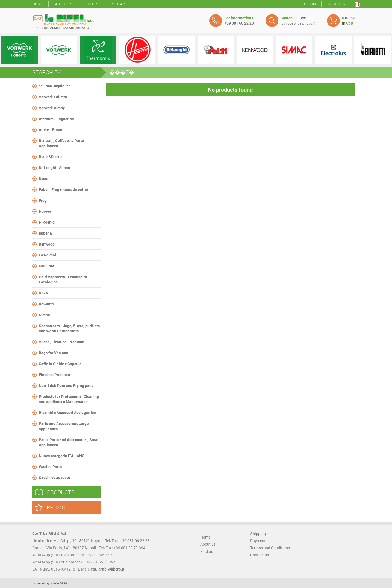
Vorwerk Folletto (53, 97)
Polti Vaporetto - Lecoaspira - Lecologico (64, 279)
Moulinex (47, 266)
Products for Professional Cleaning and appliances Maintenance (69, 399)
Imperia (45, 233)
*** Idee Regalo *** (54, 86)
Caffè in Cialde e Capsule (60, 364)
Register (337, 4)
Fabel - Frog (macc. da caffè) (63, 189)
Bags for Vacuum (54, 353)
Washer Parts (50, 467)
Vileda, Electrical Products (61, 342)
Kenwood (47, 244)
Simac (44, 315)
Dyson (44, 178)
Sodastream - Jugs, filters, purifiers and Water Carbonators (69, 328)
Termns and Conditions (270, 548)
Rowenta (46, 304)
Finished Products (54, 375)
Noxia (55, 583)
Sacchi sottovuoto (54, 478)
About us (64, 4)
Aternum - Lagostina (56, 119)
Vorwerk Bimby (52, 108)
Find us (91, 4)
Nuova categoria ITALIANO (62, 456)
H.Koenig (47, 222)
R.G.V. (44, 293)
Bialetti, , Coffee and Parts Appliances (61, 143)
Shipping (258, 534)
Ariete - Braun (51, 130)
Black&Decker (51, 157)
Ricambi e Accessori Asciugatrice (67, 413)
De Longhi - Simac (54, 168)
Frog (43, 200)
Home (38, 4)
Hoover (45, 211)
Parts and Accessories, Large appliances (64, 426)
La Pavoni (47, 255)
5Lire (63, 583)
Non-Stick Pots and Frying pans (66, 385)
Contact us (121, 4)
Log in (310, 4)
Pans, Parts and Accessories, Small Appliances (69, 442)
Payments (259, 541)
